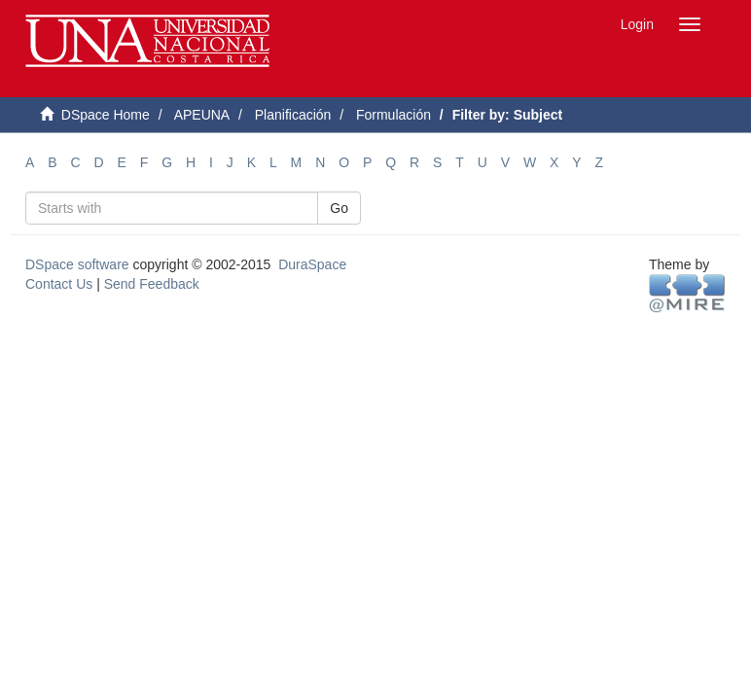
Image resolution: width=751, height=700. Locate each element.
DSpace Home (106, 115)
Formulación (393, 115)
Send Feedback (152, 284)
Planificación (293, 115)
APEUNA (202, 115)
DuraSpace (312, 264)
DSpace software (77, 264)
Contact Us (59, 284)
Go (339, 208)
